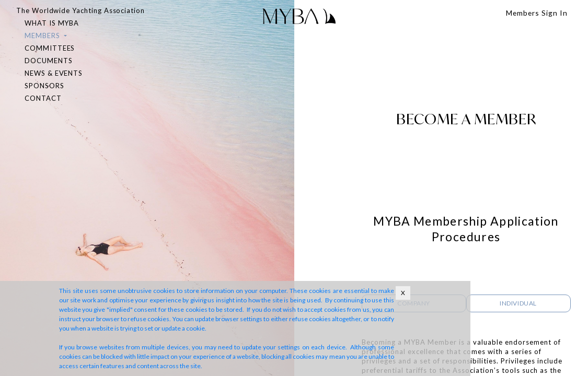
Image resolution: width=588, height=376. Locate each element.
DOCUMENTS (48, 61)
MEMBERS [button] (43, 36)
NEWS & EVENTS (54, 73)
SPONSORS (44, 86)
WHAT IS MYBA (52, 23)
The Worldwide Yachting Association (80, 10)
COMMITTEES (50, 48)
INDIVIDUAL (518, 303)
